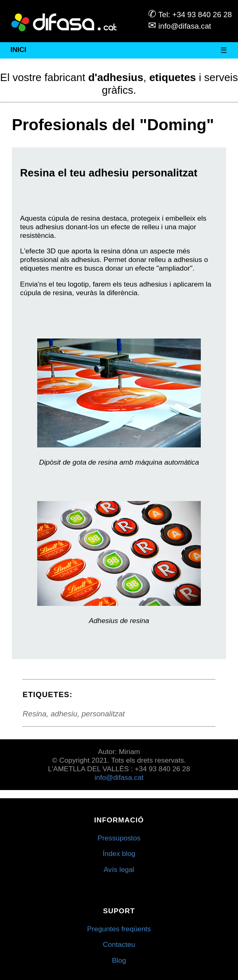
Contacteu (119, 944)
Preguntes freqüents (119, 929)
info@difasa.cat (180, 26)
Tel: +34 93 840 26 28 (190, 15)
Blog (119, 960)
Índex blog (119, 854)
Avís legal (119, 869)
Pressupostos (119, 838)
